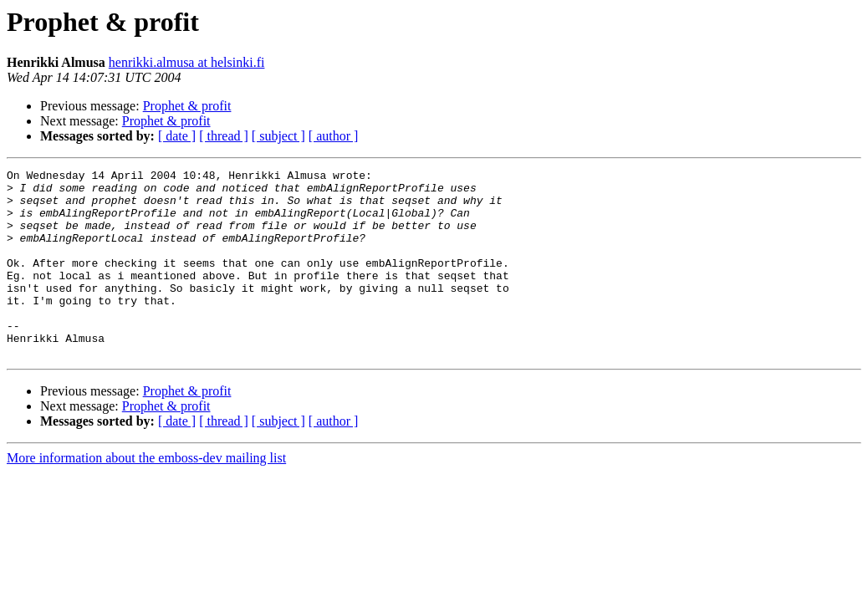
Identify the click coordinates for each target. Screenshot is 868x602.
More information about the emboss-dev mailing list (146, 495)
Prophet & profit (187, 106)
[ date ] (177, 136)
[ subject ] (278, 136)
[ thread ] (224, 136)
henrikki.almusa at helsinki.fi (187, 62)
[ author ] (334, 136)
